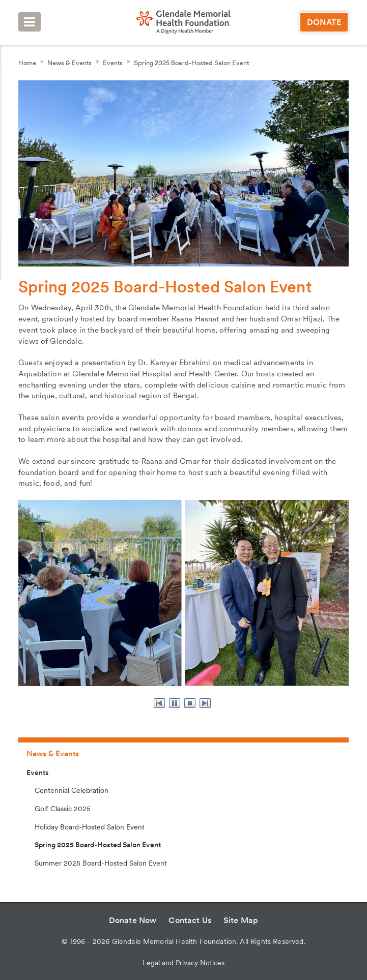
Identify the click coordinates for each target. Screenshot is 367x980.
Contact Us (190, 920)
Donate (324, 22)
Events (113, 63)
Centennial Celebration (72, 790)
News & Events (69, 63)
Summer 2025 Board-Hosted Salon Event (101, 863)
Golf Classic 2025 (63, 809)
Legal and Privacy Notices (183, 963)
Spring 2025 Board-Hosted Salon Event (191, 63)
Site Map (241, 920)
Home (27, 63)
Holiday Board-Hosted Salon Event (90, 827)
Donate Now (133, 920)
